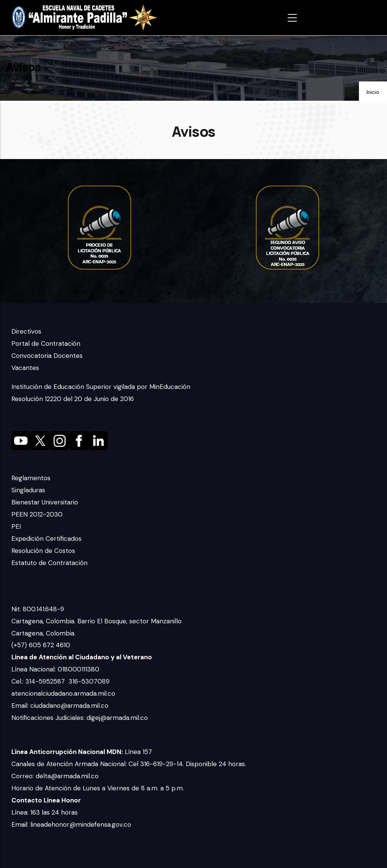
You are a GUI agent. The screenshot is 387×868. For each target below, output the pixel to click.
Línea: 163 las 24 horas (45, 812)
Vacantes (25, 368)
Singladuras (28, 490)
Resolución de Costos (43, 551)
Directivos (26, 331)
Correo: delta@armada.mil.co (55, 776)
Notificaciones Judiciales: (49, 718)
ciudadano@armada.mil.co (70, 706)
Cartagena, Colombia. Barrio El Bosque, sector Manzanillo (97, 621)
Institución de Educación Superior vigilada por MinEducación (101, 387)
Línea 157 (82, 752)
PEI (16, 526)
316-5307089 (90, 681)
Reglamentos (31, 478)
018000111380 (79, 669)
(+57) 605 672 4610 (41, 645)
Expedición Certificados (46, 539)
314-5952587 (46, 681)
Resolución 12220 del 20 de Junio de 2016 (73, 399)
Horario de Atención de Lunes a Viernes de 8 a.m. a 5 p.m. (98, 788)
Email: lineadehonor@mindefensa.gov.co (71, 824)
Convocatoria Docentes (47, 356)
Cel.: (18, 681)
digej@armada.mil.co (118, 718)
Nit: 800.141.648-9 (39, 609)
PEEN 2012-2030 (37, 514)
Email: (21, 706)
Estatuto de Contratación (49, 563)
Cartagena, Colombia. (44, 633)
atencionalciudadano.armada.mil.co (63, 693)
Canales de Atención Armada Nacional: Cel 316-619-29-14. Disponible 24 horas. (129, 764)
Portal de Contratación (46, 343)
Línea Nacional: (34, 669)
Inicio (373, 92)
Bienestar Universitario (45, 502)
